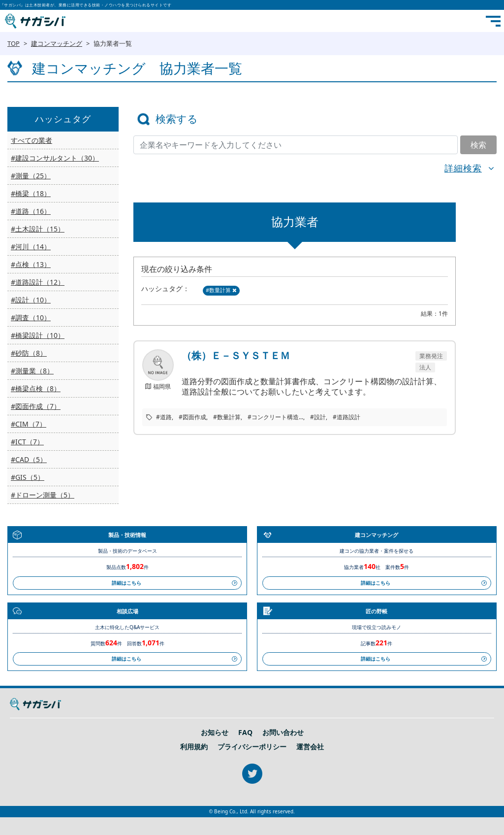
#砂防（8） (29, 353)
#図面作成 (192, 417)
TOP (14, 43)
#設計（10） (31, 300)
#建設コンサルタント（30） (55, 158)
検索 (478, 145)
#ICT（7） (27, 442)
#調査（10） (31, 317)
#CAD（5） (29, 459)
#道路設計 (346, 417)
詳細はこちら (126, 583)
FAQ (245, 733)
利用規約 (194, 747)
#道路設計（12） (38, 282)
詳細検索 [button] (463, 168)
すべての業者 (31, 140)
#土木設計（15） (38, 229)
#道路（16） (31, 211)
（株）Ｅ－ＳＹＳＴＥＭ (236, 356)
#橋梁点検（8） (36, 388)
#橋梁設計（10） (38, 335)
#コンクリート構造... (275, 417)
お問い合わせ (283, 733)
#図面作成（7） (36, 406)
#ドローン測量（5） (43, 495)
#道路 (164, 417)
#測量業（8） (32, 371)
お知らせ (215, 733)
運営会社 (310, 747)
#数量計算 (221, 290)
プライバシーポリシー (252, 747)
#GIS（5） (28, 477)
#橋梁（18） (31, 193)
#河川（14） (31, 247)
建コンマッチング (57, 43)
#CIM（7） (29, 424)
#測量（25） (31, 176)
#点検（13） (31, 264)
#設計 (318, 417)
